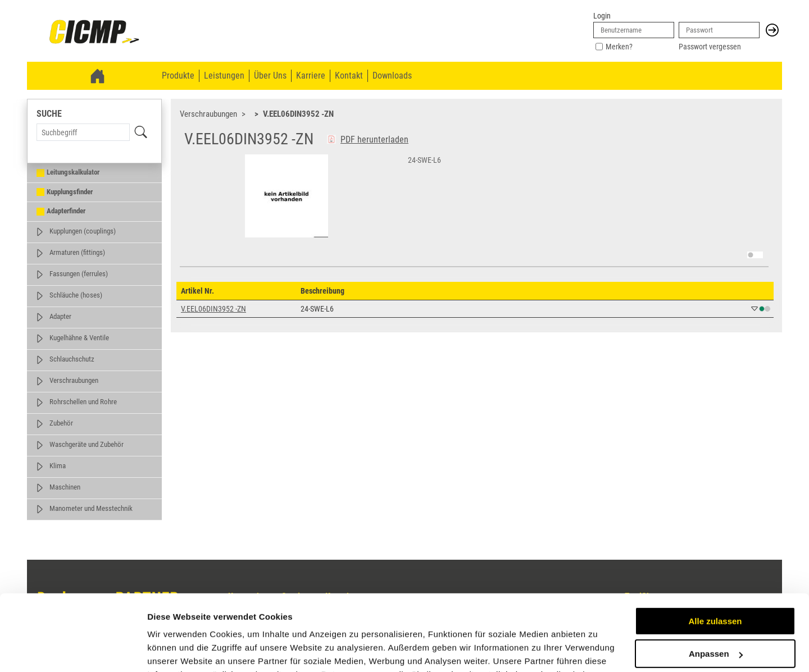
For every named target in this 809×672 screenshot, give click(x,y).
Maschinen (65, 487)
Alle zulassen (715, 552)
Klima (58, 466)
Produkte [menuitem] (178, 76)
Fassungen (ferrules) (79, 274)
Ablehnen (715, 618)
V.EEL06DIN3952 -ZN (298, 114)
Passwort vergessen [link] (710, 47)
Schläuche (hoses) (76, 295)
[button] (772, 30)
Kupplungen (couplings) (83, 231)
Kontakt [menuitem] (349, 76)
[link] (94, 33)
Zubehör (61, 423)
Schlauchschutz (72, 359)
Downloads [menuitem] (392, 76)
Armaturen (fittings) (77, 252)
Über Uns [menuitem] (270, 76)
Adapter (60, 316)
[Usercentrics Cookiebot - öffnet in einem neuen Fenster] (73, 650)
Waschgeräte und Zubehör (87, 444)
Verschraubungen (74, 380)
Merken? (619, 47)
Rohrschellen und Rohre (83, 402)
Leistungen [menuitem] (224, 76)
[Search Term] (83, 132)
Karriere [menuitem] (311, 76)
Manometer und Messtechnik (91, 508)
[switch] (755, 255)
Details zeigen (176, 650)
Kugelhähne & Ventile (79, 338)
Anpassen (716, 585)
